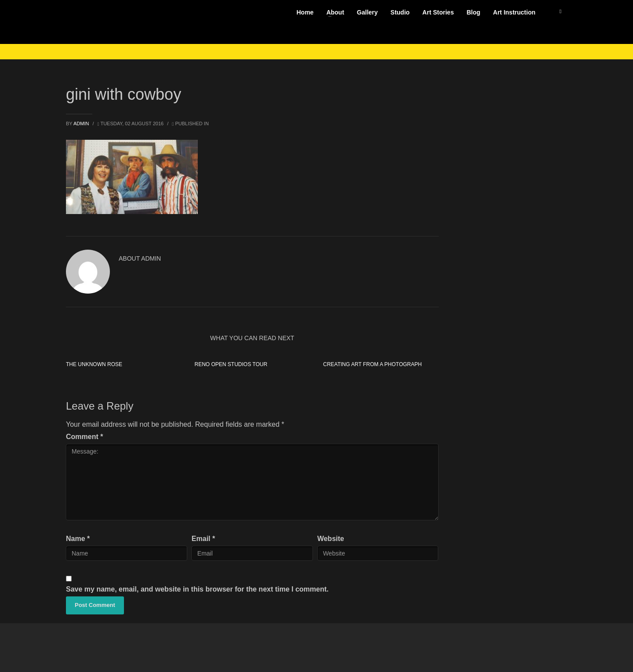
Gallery (367, 12)
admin (82, 124)
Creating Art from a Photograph (372, 364)
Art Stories (438, 12)
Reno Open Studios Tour (231, 364)
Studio (400, 12)
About (335, 12)
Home (305, 12)
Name (78, 539)
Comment (84, 437)
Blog (473, 12)
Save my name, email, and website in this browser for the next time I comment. (197, 589)
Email (203, 539)
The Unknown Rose (94, 364)
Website (331, 539)
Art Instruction (514, 12)
